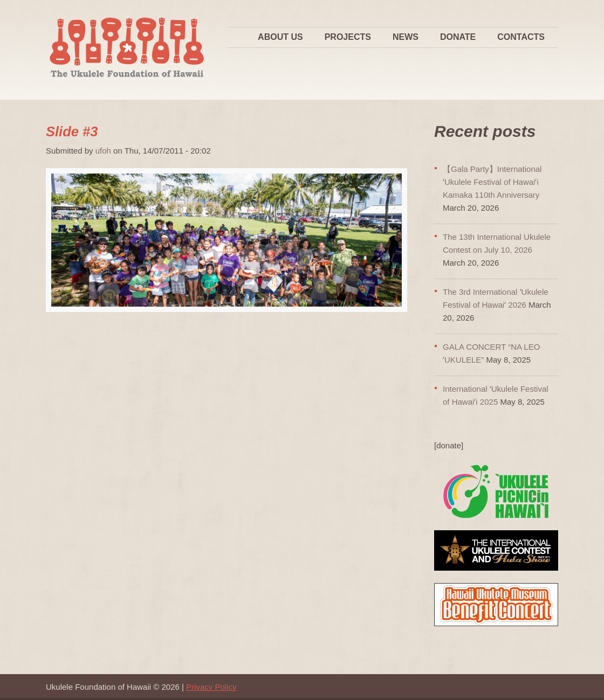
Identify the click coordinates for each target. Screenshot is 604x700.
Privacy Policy (211, 687)
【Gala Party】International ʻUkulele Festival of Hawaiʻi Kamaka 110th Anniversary (492, 182)
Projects (348, 37)
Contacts (521, 37)
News (406, 37)
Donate (458, 37)
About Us (280, 37)
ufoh (103, 151)
